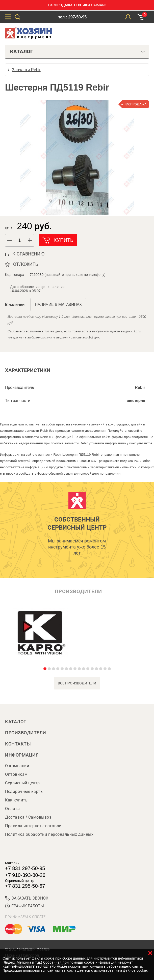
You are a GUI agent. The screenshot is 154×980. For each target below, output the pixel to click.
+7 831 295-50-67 (25, 886)
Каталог (16, 722)
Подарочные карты (24, 791)
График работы (24, 906)
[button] (30, 240)
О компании (17, 766)
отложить (26, 264)
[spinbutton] (20, 240)
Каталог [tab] (78, 51)
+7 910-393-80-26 (25, 875)
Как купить (16, 800)
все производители (77, 683)
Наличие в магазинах (58, 305)
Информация (22, 755)
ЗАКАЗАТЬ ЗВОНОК (27, 898)
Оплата (12, 809)
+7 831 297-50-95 (25, 868)
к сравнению (28, 254)
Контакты (18, 744)
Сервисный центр (22, 783)
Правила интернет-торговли (33, 826)
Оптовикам (16, 774)
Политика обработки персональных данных (49, 834)
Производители (26, 733)
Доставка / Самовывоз (28, 817)
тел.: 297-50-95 (72, 17)
